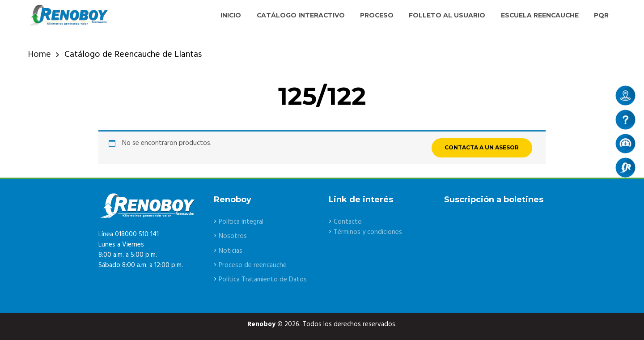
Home (39, 55)
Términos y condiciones (368, 232)
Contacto (348, 222)
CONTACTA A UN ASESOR (482, 147)
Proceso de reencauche (253, 265)
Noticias (231, 251)
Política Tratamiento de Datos (263, 280)
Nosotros (233, 236)
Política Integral (241, 222)
